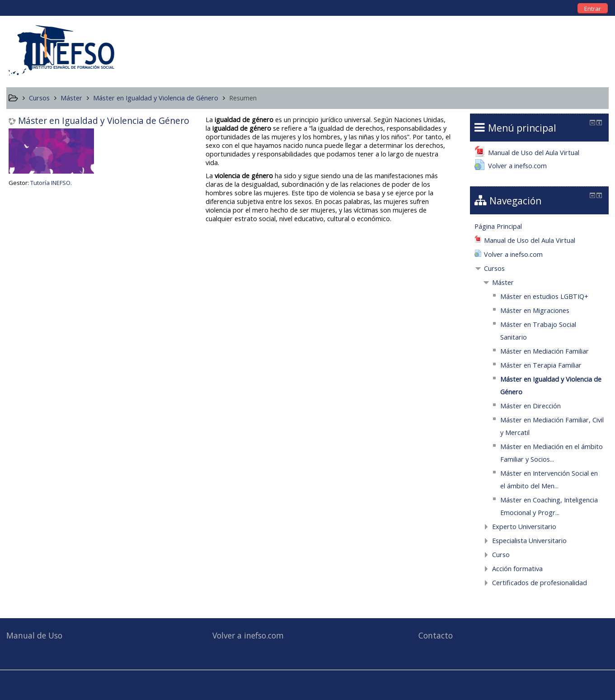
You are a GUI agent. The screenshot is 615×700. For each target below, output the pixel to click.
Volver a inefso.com (248, 635)
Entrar (593, 9)
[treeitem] (540, 227)
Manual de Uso (34, 635)
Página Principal (498, 226)
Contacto (436, 635)
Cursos (494, 268)
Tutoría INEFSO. (51, 183)
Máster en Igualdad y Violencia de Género (104, 121)
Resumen (243, 98)
